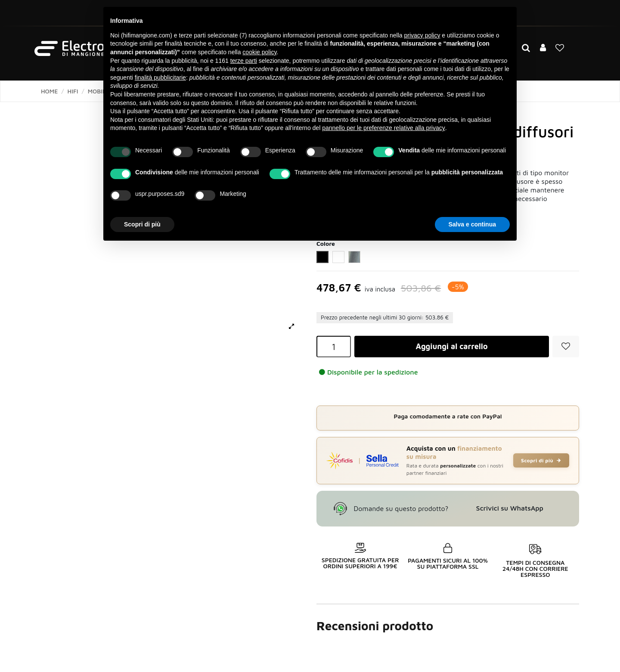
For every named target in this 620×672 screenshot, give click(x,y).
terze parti (244, 61)
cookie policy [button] (259, 52)
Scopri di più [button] (142, 224)
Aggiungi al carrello (451, 346)
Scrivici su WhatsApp (510, 508)
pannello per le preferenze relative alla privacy (384, 128)
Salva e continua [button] (472, 224)
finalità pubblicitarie (160, 77)
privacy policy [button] (422, 35)
